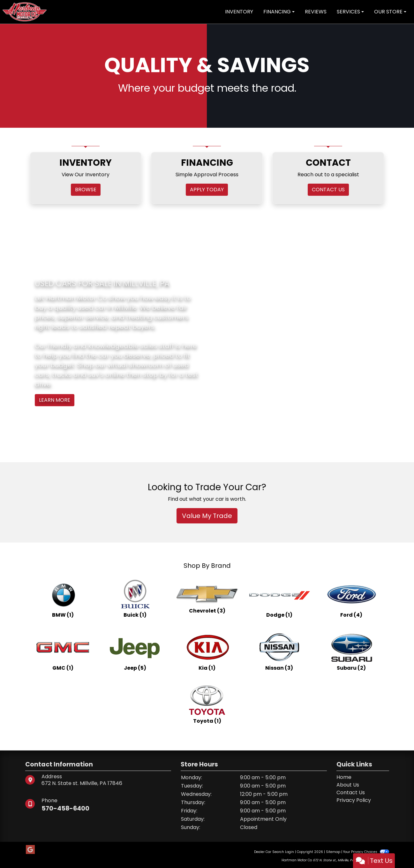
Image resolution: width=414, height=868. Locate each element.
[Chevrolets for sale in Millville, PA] (207, 598)
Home (344, 777)
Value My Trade (207, 516)
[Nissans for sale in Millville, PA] (279, 651)
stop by (155, 375)
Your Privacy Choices (366, 852)
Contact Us (351, 792)
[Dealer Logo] (25, 11)
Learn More (55, 400)
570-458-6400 (66, 808)
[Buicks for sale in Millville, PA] (135, 598)
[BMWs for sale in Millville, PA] (63, 598)
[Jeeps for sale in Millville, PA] (135, 651)
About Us (348, 785)
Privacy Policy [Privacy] (354, 800)
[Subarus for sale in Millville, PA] (351, 651)
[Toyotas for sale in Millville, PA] (207, 704)
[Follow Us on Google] (30, 850)
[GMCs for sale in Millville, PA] (63, 651)
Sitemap (333, 852)
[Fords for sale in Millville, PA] (351, 598)
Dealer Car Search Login (274, 852)
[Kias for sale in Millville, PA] (207, 651)
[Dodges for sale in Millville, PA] (279, 598)
